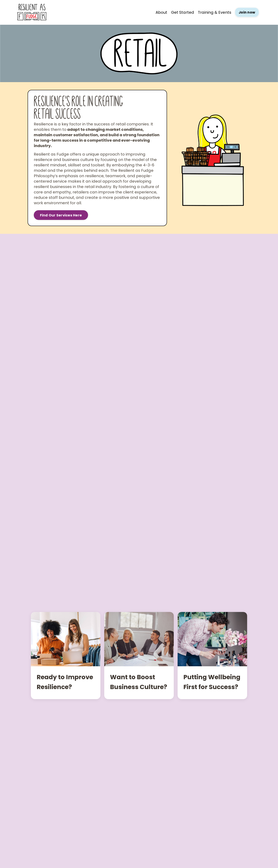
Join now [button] (247, 12)
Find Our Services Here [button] (61, 215)
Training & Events (215, 12)
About (161, 12)
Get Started (183, 12)
